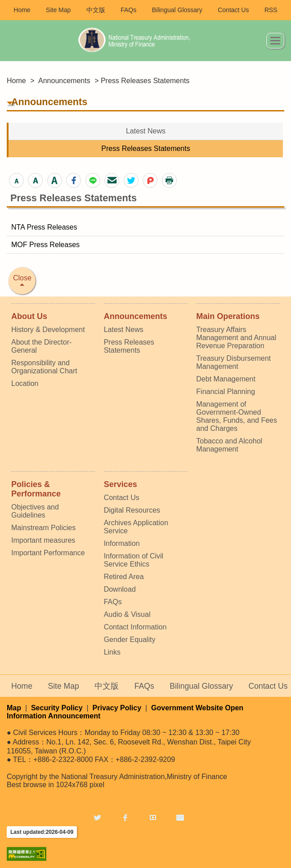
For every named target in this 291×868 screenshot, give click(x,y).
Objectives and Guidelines (35, 511)
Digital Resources (132, 510)
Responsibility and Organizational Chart (44, 367)
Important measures (43, 540)
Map (14, 708)
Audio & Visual (127, 614)
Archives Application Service (136, 527)
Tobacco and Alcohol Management (229, 445)
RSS (271, 10)
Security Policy (57, 708)
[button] (16, 180)
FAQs (128, 10)
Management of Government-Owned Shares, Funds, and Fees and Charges (237, 416)
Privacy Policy (117, 708)
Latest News (146, 131)
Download (120, 589)
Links (112, 652)
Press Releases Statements (145, 148)
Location (25, 383)
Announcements (64, 81)
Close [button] (22, 278)
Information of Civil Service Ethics (134, 560)
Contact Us (233, 10)
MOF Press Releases (45, 245)
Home (22, 10)
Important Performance (48, 553)
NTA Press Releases (44, 227)
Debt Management (226, 379)
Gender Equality (130, 640)
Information (122, 543)
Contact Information (135, 627)
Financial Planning (226, 392)
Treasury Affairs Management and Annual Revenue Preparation (236, 338)
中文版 (96, 10)
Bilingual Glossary (177, 10)
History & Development (48, 330)
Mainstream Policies (43, 528)
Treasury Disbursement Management (233, 362)
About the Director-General (41, 346)
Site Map (58, 10)
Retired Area (124, 577)
